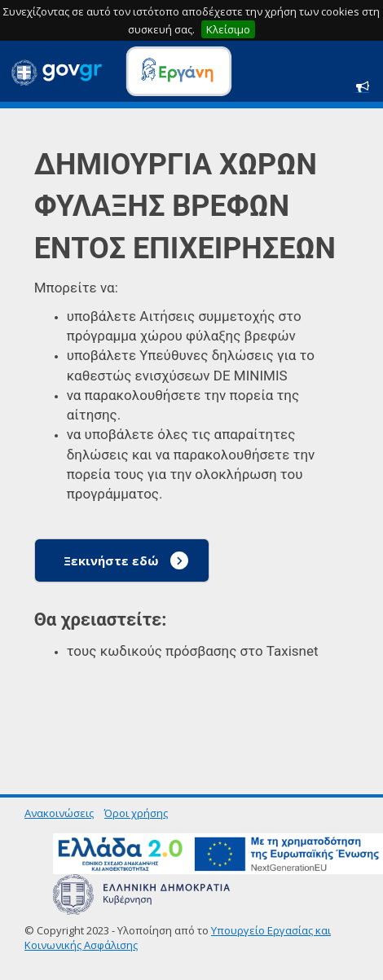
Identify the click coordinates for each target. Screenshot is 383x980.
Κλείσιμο (228, 29)
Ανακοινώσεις (59, 813)
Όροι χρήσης (136, 813)
